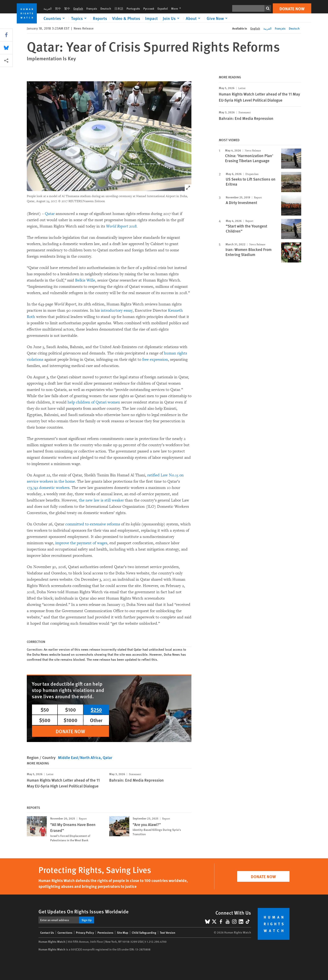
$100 (70, 710)
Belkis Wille (85, 280)
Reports (100, 18)
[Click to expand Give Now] (218, 18)
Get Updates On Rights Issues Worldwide (84, 911)
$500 (45, 720)
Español (163, 8)
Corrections (65, 932)
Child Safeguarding (144, 932)
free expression (155, 359)
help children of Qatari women (94, 402)
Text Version (168, 932)
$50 (45, 710)
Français (92, 8)
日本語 (119, 8)
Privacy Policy (85, 932)
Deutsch (106, 8)
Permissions (105, 932)
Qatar (50, 214)
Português (133, 8)
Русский (149, 8)
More (177, 8)
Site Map (123, 932)
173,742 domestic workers (48, 488)
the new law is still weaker (101, 500)
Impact (151, 18)
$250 (96, 710)
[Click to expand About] (194, 18)
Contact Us (47, 932)
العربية (48, 8)
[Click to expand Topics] (79, 18)
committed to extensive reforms (93, 524)
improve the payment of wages (81, 543)
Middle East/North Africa (79, 757)
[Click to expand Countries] (55, 18)
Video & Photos (126, 18)
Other (96, 720)
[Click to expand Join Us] (172, 18)
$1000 (70, 720)
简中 (58, 8)
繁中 (67, 8)
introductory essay (117, 310)
